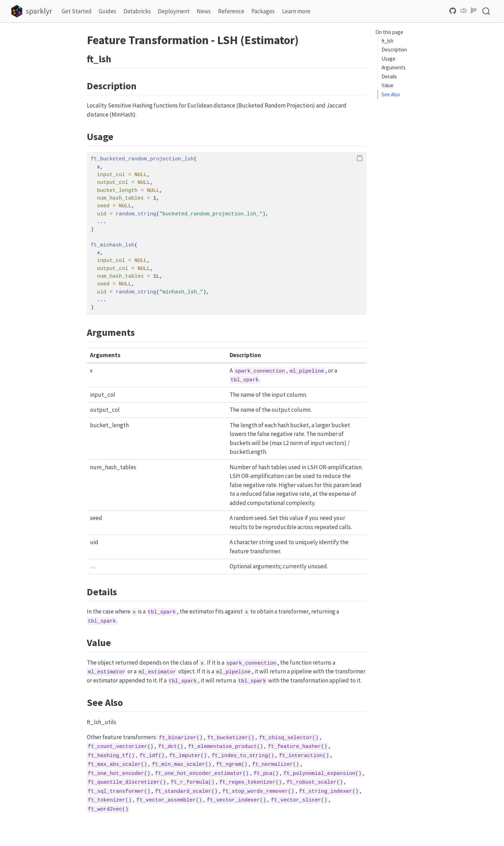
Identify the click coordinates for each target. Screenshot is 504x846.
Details (389, 77)
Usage (388, 59)
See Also (391, 94)
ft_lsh (387, 41)
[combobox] (486, 11)
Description (394, 50)
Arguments (394, 67)
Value (387, 85)
